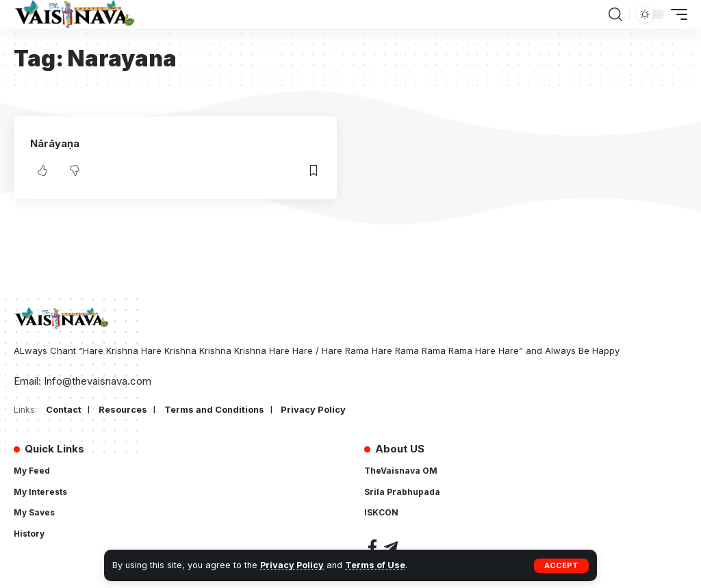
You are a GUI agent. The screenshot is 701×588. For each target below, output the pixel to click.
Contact (64, 409)
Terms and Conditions (217, 409)
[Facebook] (372, 547)
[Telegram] (391, 547)
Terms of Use (375, 565)
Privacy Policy (292, 565)
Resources (124, 409)
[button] (561, 566)
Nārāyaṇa (55, 143)
